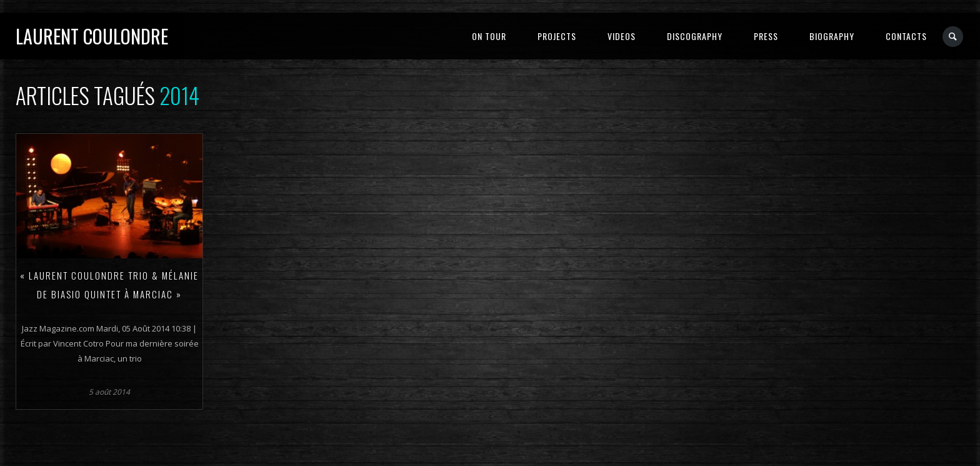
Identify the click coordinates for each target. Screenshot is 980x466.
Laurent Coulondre (92, 36)
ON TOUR (489, 36)
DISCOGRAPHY (695, 36)
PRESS (766, 36)
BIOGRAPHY (832, 36)
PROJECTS (557, 36)
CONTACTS (906, 36)
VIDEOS (622, 36)
